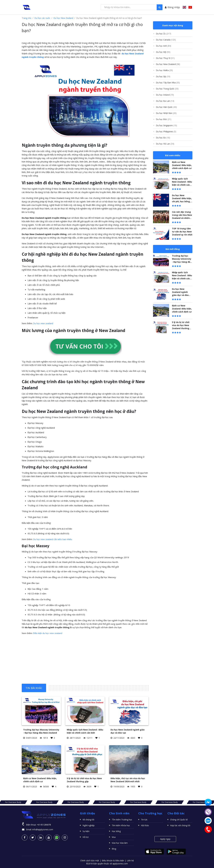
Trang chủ (27, 18)
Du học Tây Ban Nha (168, 83)
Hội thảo (145, 825)
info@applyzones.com (43, 829)
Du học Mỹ (163, 52)
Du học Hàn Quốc (166, 107)
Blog (114, 849)
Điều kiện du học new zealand (48, 633)
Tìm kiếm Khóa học (121, 825)
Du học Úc (164, 34)
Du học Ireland (165, 95)
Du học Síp (163, 76)
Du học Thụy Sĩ (165, 58)
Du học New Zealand (63, 18)
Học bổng (116, 831)
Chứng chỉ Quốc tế (179, 820)
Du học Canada (166, 40)
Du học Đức (164, 119)
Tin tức (144, 820)
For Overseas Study (44, 802)
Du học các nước (42, 18)
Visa (114, 837)
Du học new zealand (43, 323)
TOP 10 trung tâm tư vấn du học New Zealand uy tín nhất (182, 232)
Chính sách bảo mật (90, 860)
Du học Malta (164, 70)
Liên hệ (130, 860)
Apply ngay (165, 839)
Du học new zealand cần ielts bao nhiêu (53, 539)
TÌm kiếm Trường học (122, 820)
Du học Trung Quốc (167, 89)
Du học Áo (163, 138)
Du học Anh (164, 46)
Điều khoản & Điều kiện (113, 860)
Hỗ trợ (86, 837)
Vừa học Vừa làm (120, 843)
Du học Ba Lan (165, 101)
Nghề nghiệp (89, 825)
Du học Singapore (166, 125)
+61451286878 (44, 825)
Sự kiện (86, 831)
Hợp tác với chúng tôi (180, 825)
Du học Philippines (166, 131)
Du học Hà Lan (165, 144)
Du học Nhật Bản (166, 113)
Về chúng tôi (88, 820)
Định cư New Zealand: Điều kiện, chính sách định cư (182, 165)
